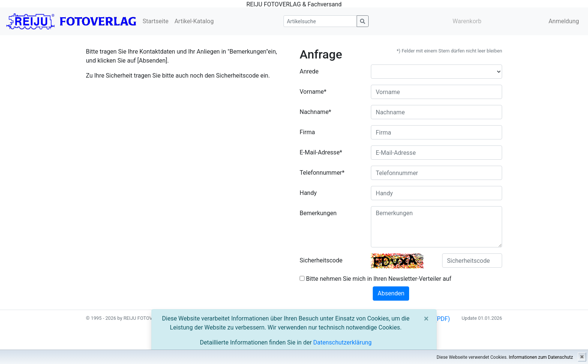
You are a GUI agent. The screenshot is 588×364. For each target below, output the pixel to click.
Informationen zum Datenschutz (541, 357)
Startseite (155, 21)
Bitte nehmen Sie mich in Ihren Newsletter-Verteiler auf (376, 279)
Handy (308, 193)
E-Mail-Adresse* (321, 152)
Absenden (391, 293)
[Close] (426, 319)
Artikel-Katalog (194, 21)
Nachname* (315, 112)
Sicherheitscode (321, 260)
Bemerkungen (318, 213)
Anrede (309, 71)
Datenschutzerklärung (342, 342)
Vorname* (313, 92)
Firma (307, 132)
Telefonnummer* (322, 173)
